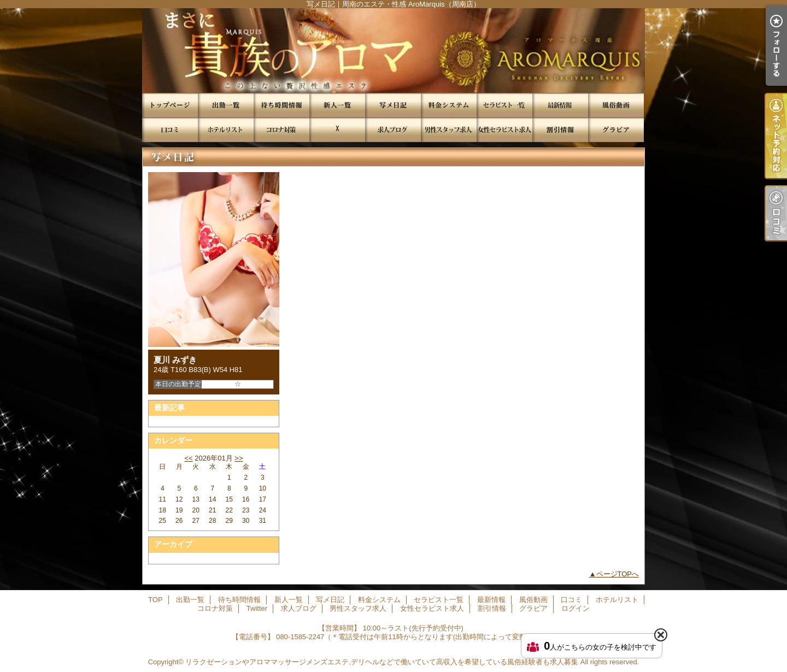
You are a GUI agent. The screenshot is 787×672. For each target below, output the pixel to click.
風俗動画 (616, 105)
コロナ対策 (281, 130)
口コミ (170, 130)
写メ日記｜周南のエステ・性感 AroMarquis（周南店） (393, 51)
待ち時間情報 (281, 105)
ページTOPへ (618, 574)
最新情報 (560, 105)
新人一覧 (337, 105)
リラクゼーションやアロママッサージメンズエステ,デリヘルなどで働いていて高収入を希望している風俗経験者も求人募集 (382, 662)
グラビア (616, 130)
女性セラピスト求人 (504, 130)
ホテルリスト (226, 130)
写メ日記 (393, 105)
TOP (170, 105)
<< (188, 458)
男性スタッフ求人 (449, 130)
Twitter (337, 130)
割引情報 (560, 130)
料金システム (449, 105)
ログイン (575, 608)
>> (239, 458)
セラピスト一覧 (504, 105)
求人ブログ (393, 130)
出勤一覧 (226, 105)
